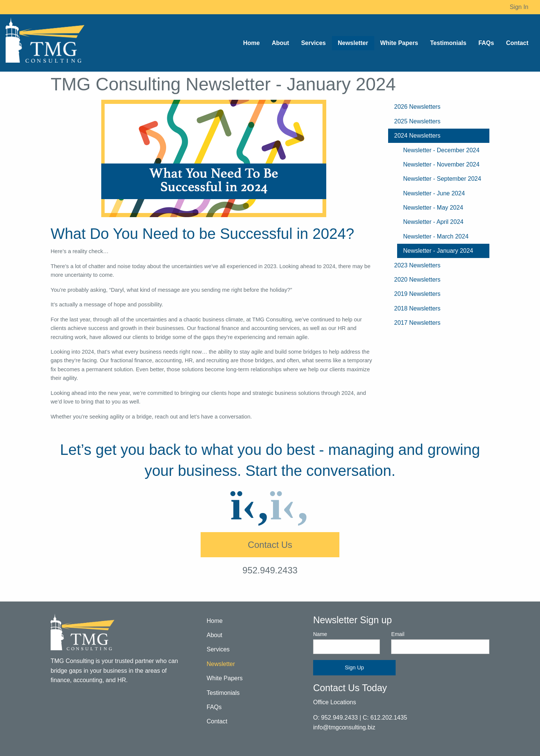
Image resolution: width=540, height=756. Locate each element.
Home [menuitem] (251, 43)
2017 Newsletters (417, 323)
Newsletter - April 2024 (433, 222)
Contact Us (270, 545)
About (214, 635)
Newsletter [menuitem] (353, 43)
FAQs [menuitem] (486, 43)
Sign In (519, 7)
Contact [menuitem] (517, 43)
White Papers (225, 678)
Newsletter (221, 664)
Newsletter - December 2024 (441, 150)
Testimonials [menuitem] (448, 43)
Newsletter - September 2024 (442, 179)
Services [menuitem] (313, 43)
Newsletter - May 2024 (433, 208)
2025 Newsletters (417, 121)
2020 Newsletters (417, 280)
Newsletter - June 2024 (434, 193)
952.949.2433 (270, 570)
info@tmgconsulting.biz (344, 727)
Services (218, 649)
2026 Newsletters (417, 107)
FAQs (214, 707)
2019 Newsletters (417, 294)
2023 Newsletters (417, 265)
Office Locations (334, 702)
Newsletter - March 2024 (436, 236)
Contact (217, 721)
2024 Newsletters (417, 136)
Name (346, 642)
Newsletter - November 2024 (441, 164)
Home (215, 621)
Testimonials (223, 693)
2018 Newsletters (417, 308)
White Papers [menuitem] (399, 43)
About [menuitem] (280, 43)
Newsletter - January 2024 (438, 251)
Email (440, 642)
